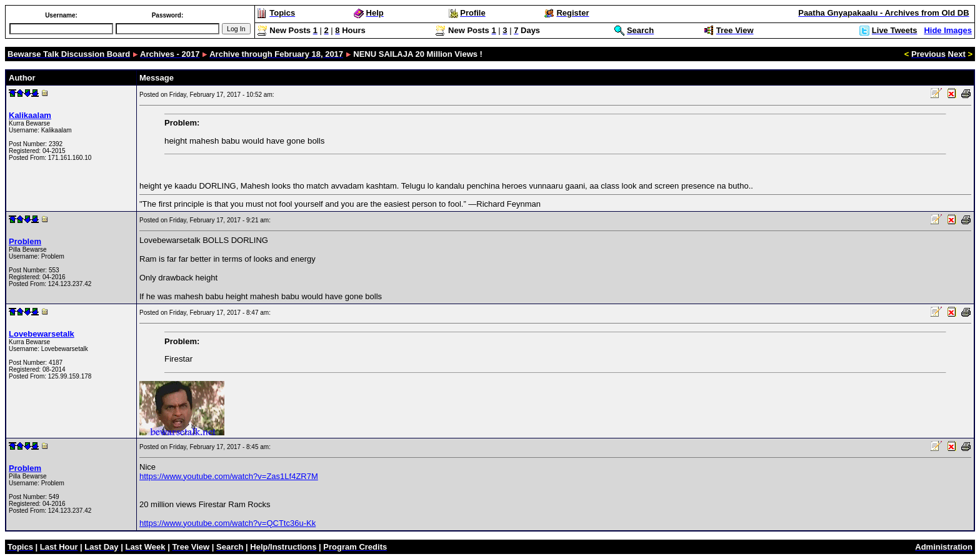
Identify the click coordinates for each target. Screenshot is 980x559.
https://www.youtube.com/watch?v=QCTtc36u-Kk (227, 523)
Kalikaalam (30, 115)
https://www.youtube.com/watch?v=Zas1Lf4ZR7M (229, 476)
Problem (25, 241)
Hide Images (948, 30)
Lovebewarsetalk (42, 334)
